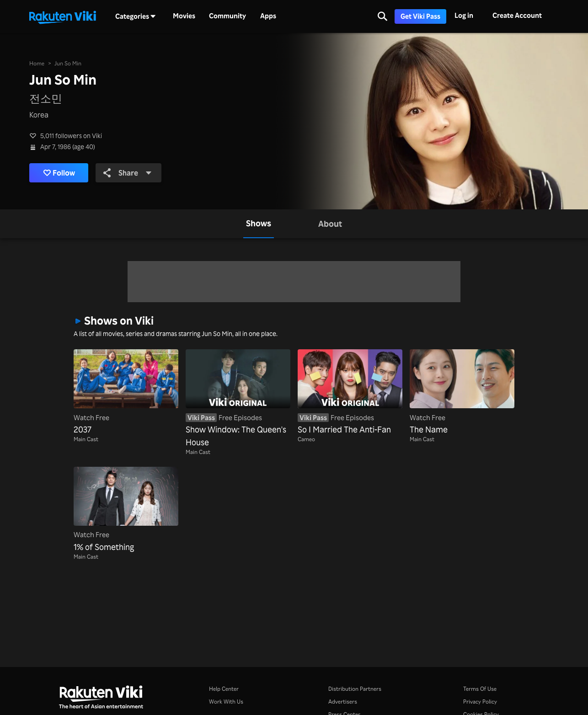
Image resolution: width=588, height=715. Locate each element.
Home (37, 63)
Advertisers (343, 702)
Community (227, 16)
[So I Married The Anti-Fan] (350, 392)
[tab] (259, 224)
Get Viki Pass (420, 16)
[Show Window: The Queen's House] (238, 399)
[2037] (126, 392)
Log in (464, 15)
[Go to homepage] (63, 16)
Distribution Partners (355, 689)
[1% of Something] (126, 510)
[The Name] (462, 392)
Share (128, 173)
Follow (59, 173)
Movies (184, 16)
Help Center (224, 689)
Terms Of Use (480, 689)
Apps (268, 16)
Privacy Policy (480, 702)
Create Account (517, 15)
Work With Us (226, 702)
